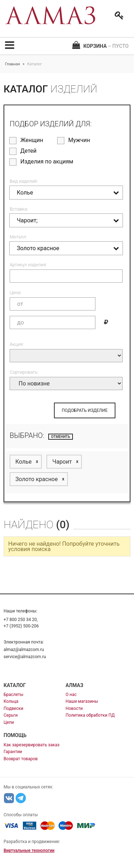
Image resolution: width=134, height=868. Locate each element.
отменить (61, 437)
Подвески (13, 708)
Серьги (11, 715)
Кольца (11, 701)
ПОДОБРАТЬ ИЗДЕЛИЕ (85, 410)
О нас (71, 695)
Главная (13, 64)
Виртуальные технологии (29, 851)
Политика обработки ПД (90, 715)
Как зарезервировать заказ (31, 745)
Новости (74, 708)
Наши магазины (82, 701)
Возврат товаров (21, 759)
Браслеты (13, 695)
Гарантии (13, 752)
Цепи (9, 722)
